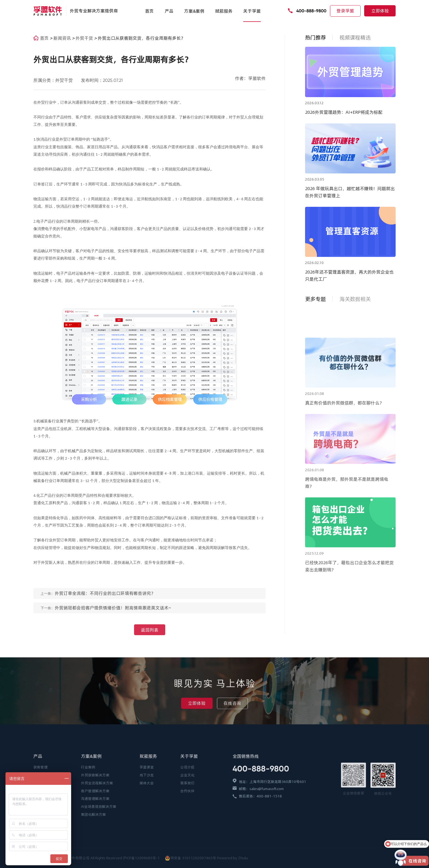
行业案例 (88, 812)
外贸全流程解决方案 (97, 828)
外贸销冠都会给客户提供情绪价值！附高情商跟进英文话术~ (113, 614)
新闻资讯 (63, 38)
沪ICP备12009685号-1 (142, 858)
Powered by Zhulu (232, 858)
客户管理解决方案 (95, 836)
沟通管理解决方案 (95, 844)
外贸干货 (85, 38)
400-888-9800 (311, 11)
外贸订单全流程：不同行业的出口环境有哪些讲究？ (105, 599)
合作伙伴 (187, 836)
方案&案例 (194, 11)
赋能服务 (224, 11)
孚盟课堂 (147, 812)
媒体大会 (147, 828)
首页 (149, 11)
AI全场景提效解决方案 (99, 852)
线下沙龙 (147, 820)
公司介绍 (187, 812)
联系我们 (187, 828)
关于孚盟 (252, 11)
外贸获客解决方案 (95, 820)
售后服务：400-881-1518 (260, 841)
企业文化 (187, 820)
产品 (169, 11)
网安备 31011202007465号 (193, 858)
